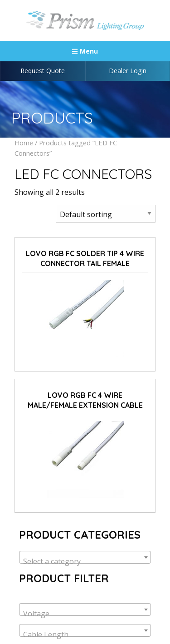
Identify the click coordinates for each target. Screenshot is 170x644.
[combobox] (85, 557)
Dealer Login (128, 71)
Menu (85, 51)
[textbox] (85, 561)
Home (24, 143)
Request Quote (43, 71)
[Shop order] (106, 214)
